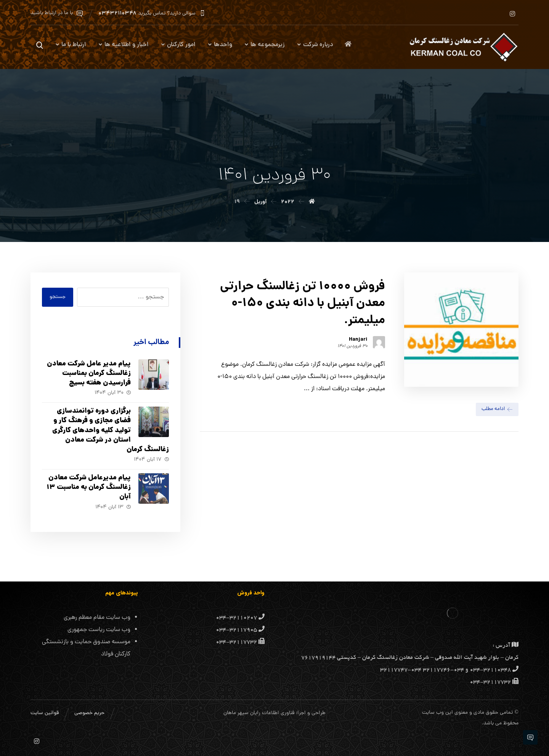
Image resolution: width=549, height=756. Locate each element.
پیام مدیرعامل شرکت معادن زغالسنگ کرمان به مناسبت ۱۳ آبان (89, 488)
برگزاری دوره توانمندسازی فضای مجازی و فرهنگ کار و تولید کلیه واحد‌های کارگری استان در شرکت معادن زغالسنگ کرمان (111, 431)
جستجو (58, 297)
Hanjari (358, 340)
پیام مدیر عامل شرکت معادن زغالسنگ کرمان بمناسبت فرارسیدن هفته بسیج (89, 374)
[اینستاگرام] (512, 14)
